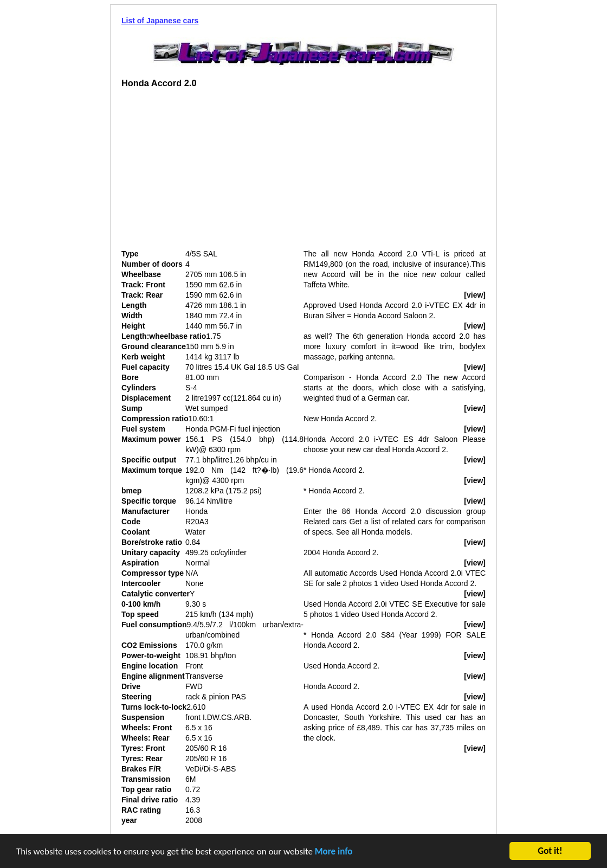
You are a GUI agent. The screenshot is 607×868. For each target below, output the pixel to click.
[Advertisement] (212, 173)
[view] (475, 295)
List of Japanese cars (160, 21)
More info (334, 853)
